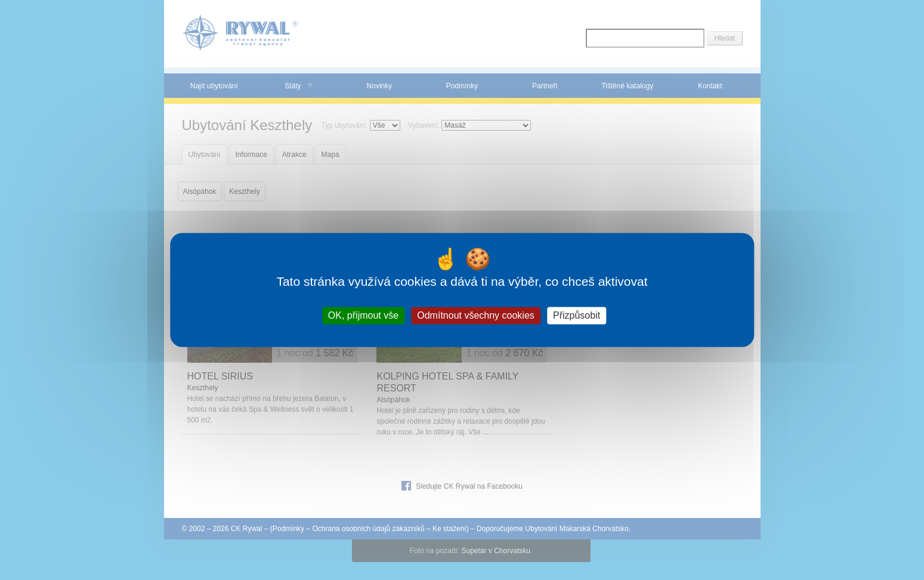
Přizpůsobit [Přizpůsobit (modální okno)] (577, 315)
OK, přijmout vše (363, 315)
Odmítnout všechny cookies (476, 315)
